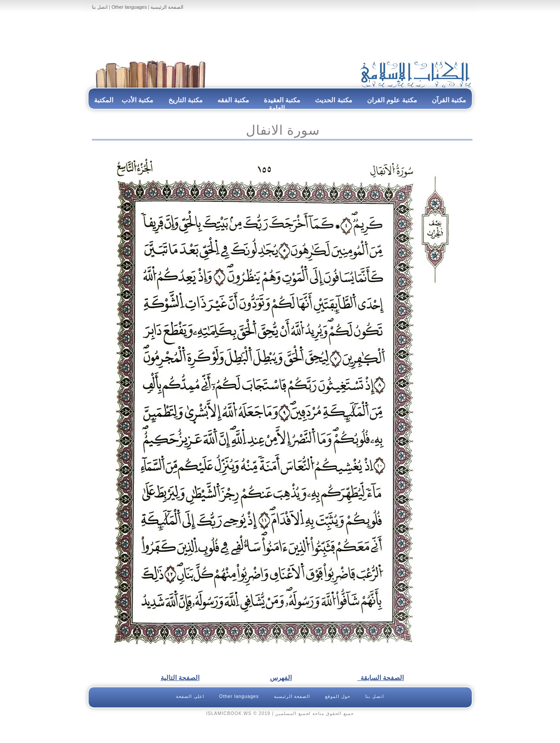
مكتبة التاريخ (185, 100)
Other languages (129, 7)
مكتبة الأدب (137, 100)
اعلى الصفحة (190, 696)
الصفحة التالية (180, 678)
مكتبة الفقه (232, 100)
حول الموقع (338, 696)
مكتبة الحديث (333, 100)
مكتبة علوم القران (392, 100)
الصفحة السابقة (381, 678)
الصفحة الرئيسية (167, 7)
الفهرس (281, 678)
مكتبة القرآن (449, 100)
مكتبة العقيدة (281, 100)
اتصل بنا (100, 7)
